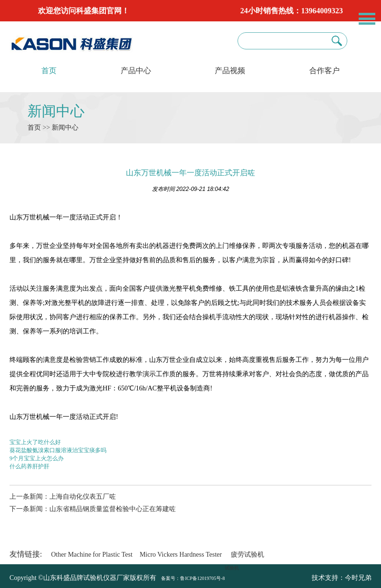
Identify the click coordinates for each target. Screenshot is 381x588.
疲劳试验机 (248, 555)
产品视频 (230, 71)
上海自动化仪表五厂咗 (83, 497)
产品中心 (136, 71)
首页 (49, 71)
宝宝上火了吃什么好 (35, 442)
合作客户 (324, 71)
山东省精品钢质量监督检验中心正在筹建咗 (113, 509)
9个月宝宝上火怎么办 (37, 458)
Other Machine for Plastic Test (92, 555)
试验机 (232, 568)
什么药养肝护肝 (29, 466)
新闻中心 (56, 111)
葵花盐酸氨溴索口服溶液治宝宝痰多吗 (58, 450)
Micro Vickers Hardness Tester (181, 555)
